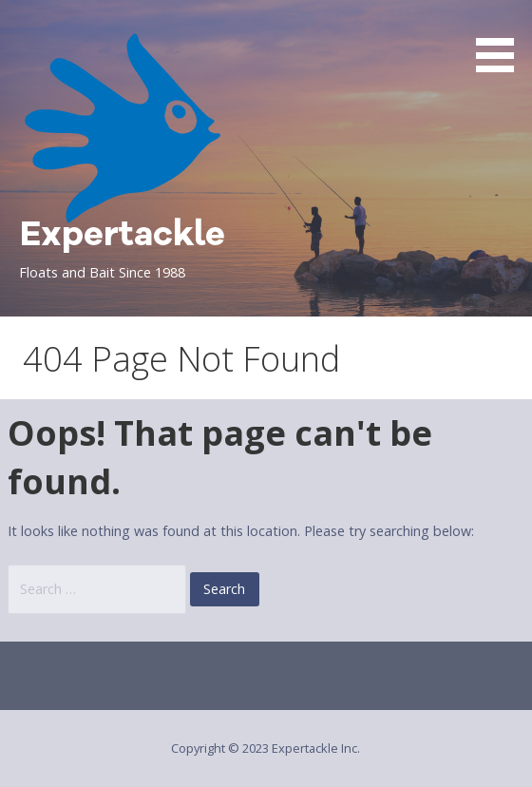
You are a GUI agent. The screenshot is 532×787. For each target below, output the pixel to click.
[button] (502, 39)
